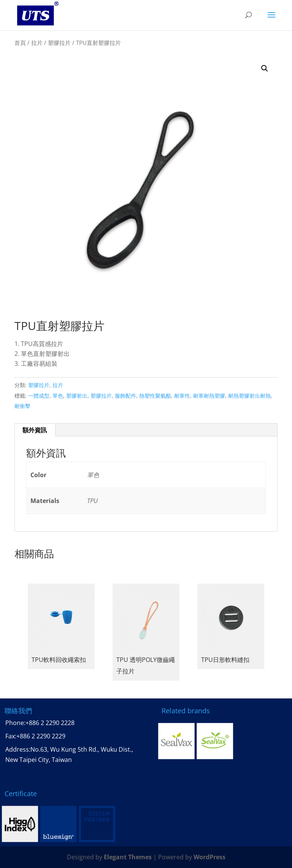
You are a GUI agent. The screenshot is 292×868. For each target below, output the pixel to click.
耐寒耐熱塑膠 (209, 396)
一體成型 (39, 396)
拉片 (37, 43)
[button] (265, 68)
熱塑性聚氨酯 (155, 396)
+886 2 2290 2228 (50, 723)
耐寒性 (182, 396)
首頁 (20, 43)
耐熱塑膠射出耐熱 (249, 396)
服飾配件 (125, 396)
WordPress (209, 857)
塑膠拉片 (59, 43)
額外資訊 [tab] (35, 430)
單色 (58, 396)
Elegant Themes (128, 857)
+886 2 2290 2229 (41, 736)
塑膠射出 (77, 396)
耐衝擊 (22, 406)
